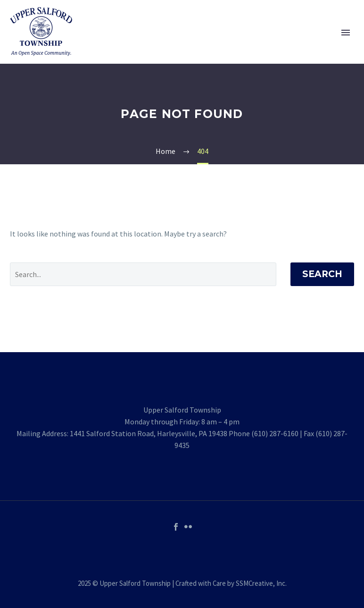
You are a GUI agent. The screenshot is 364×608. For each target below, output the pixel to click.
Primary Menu (346, 33)
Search (322, 274)
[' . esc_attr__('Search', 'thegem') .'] (143, 274)
